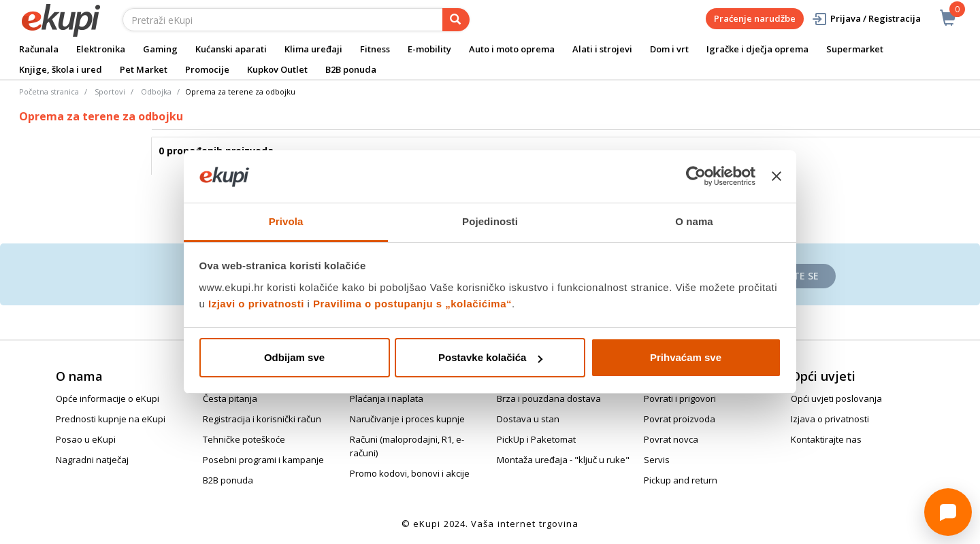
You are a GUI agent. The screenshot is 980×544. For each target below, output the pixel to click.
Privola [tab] (286, 221)
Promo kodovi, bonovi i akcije (410, 473)
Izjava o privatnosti (830, 419)
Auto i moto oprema (512, 49)
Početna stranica (49, 91)
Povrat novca (671, 439)
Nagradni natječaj (92, 460)
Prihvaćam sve (686, 357)
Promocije (207, 69)
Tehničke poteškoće (244, 439)
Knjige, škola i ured (61, 69)
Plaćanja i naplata (387, 398)
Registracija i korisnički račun (262, 419)
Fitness (375, 49)
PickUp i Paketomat (536, 439)
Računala (39, 49)
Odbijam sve (294, 357)
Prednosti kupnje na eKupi (111, 419)
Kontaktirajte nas (826, 439)
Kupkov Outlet (277, 69)
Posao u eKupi (86, 439)
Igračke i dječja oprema (757, 49)
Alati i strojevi (602, 49)
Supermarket (855, 49)
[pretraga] (456, 20)
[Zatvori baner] (777, 177)
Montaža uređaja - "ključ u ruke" (563, 460)
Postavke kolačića (490, 357)
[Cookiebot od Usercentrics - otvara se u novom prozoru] (696, 177)
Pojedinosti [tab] (490, 221)
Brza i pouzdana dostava (549, 398)
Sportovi (110, 91)
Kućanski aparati (231, 49)
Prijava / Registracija (866, 19)
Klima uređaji (313, 49)
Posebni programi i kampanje (263, 460)
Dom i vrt (669, 49)
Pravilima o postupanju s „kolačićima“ (412, 304)
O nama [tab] (694, 221)
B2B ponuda (351, 69)
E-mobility (429, 49)
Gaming (160, 49)
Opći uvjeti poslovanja (836, 398)
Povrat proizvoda (680, 419)
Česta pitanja (230, 398)
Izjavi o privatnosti (256, 304)
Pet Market (144, 69)
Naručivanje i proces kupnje (407, 419)
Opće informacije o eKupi (108, 398)
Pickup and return (681, 480)
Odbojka (156, 91)
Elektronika (101, 49)
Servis (657, 460)
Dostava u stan (528, 419)
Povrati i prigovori (680, 398)
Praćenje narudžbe (755, 18)
